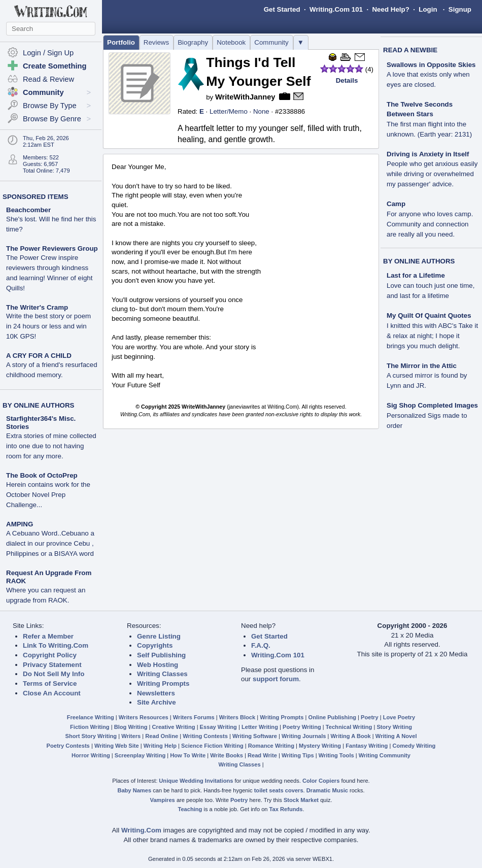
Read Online (162, 736)
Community (271, 42)
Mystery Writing (320, 746)
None (261, 111)
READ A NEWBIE (410, 50)
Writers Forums (194, 717)
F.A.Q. (261, 645)
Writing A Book (351, 736)
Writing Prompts (163, 683)
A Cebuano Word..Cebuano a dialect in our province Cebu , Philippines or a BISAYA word (50, 543)
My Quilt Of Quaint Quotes (429, 315)
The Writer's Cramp (37, 307)
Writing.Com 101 (336, 9)
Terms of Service (50, 683)
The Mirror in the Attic (422, 366)
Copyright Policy (50, 655)
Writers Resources (144, 717)
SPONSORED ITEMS (36, 197)
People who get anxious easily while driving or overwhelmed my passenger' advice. (432, 174)
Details (347, 80)
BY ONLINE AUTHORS (38, 405)
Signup (460, 9)
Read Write (262, 755)
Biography (193, 42)
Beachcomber (28, 210)
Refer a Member (48, 636)
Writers (131, 736)
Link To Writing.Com (56, 645)
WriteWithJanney (245, 97)
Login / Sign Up (48, 53)
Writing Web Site (117, 746)
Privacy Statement (52, 665)
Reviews (156, 42)
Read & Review (48, 79)
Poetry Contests (68, 746)
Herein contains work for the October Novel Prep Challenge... (48, 495)
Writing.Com (141, 830)
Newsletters (156, 693)
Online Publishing (332, 717)
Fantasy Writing (367, 746)
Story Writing (394, 727)
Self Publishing (161, 655)
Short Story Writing (91, 736)
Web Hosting (158, 665)
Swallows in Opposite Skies (431, 65)
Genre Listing (159, 636)
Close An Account (52, 693)
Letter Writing (260, 727)
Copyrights (155, 645)
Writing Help (160, 746)
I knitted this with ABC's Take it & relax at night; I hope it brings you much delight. (432, 336)
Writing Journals (304, 736)
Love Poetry (399, 717)
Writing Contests (205, 736)
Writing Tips (298, 755)
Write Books (227, 755)
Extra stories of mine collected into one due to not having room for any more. (51, 446)
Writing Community (385, 755)
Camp (396, 204)
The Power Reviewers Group (52, 248)
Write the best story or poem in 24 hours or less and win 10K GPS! (48, 326)
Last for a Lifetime (416, 275)
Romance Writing (271, 746)
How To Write (188, 755)
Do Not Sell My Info (54, 674)
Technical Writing (349, 727)
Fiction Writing (90, 727)
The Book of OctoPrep (42, 475)
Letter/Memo (229, 111)
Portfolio (121, 42)
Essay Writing (218, 727)
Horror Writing (91, 755)
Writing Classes (162, 674)
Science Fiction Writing (212, 746)
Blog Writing (131, 727)
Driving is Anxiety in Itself (428, 154)
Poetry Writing (302, 727)
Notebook (231, 42)
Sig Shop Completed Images (432, 405)
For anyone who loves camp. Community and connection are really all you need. (430, 224)
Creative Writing (174, 727)
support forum (276, 679)
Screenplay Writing (140, 755)
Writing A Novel (396, 736)
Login (428, 9)
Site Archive (157, 702)
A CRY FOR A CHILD (39, 356)
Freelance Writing (91, 717)
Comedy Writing (414, 746)
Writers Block (237, 717)
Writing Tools (336, 755)
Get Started (282, 9)
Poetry (370, 717)
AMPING (20, 524)
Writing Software (255, 736)
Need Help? (390, 9)
